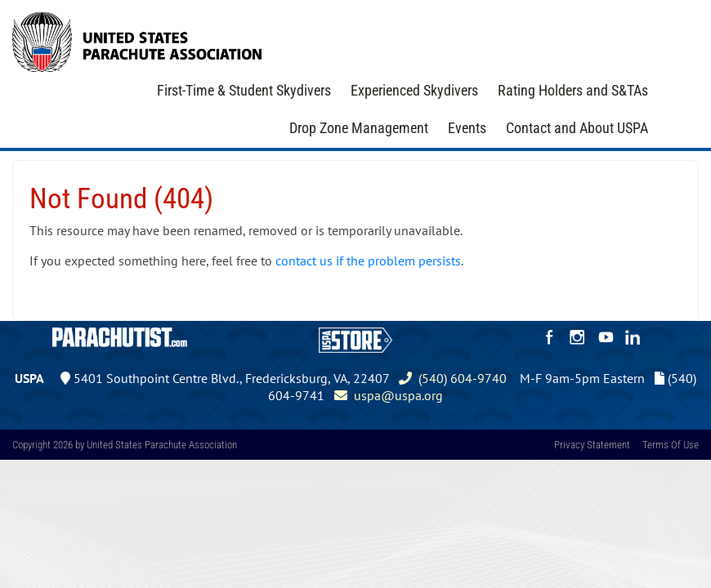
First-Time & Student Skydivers (244, 90)
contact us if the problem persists (368, 261)
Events (467, 128)
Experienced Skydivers (414, 90)
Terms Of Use (671, 445)
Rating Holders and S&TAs (573, 90)
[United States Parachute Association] (137, 40)
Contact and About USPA (577, 128)
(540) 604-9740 (453, 378)
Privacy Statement (592, 445)
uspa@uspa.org (389, 395)
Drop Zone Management (359, 128)
